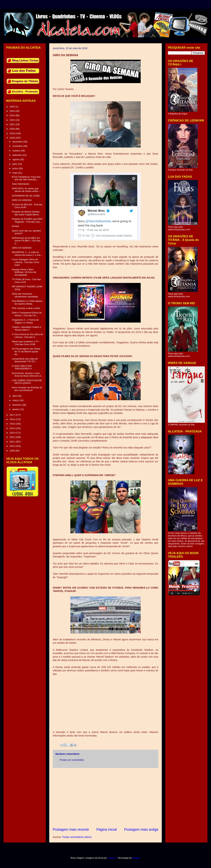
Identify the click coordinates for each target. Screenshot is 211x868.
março (16, 400)
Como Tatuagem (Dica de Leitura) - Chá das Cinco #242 (25, 262)
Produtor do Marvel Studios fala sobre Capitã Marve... (26, 213)
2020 (13, 129)
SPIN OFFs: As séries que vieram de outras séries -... (27, 190)
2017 (13, 415)
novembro (18, 146)
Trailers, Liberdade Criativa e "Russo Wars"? (26, 328)
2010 (13, 446)
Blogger (136, 858)
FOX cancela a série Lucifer (26, 308)
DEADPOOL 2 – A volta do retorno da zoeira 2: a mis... (27, 254)
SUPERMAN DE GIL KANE (26, 196)
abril (15, 396)
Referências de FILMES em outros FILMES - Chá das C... (26, 241)
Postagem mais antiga (141, 829)
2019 (13, 133)
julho (15, 164)
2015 (13, 424)
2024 (13, 111)
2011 (13, 442)
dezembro (18, 142)
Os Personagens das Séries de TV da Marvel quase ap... (26, 351)
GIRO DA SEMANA (22, 200)
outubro (17, 151)
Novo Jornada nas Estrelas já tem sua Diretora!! (27, 389)
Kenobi (15, 226)
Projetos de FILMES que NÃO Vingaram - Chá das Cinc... (27, 220)
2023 (13, 115)
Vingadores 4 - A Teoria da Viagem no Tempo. (25, 321)
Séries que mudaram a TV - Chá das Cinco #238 (26, 343)
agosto (16, 159)
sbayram (112, 858)
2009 (13, 451)
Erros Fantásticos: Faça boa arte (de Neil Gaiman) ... (26, 178)
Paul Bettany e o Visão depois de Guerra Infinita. (27, 302)
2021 (13, 124)
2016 (13, 419)
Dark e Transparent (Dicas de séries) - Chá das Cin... (27, 314)
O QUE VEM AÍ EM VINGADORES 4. (22, 367)
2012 (13, 437)
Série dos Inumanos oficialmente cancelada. (25, 295)
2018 (13, 138)
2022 (13, 120)
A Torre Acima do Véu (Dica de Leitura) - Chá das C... (27, 336)
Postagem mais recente (71, 829)
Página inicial (106, 829)
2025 (13, 107)
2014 (13, 428)
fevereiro (17, 405)
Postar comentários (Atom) (77, 837)
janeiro (16, 409)
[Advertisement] (105, 798)
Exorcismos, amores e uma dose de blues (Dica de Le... (27, 375)
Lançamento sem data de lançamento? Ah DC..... (25, 360)
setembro (18, 155)
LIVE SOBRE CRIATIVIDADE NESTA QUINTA (27, 382)
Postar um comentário (72, 760)
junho (16, 168)
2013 (13, 433)
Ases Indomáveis (20, 184)
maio (15, 173)
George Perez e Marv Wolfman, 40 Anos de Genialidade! (24, 272)
